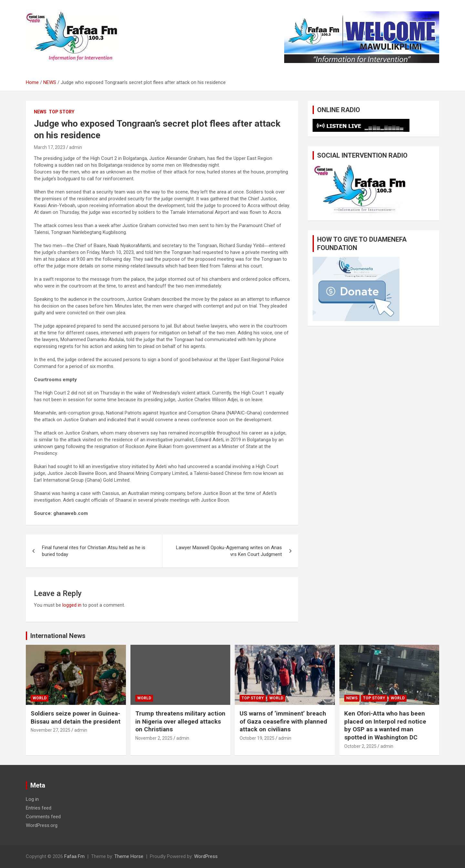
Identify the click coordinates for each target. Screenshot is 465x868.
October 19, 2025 (257, 738)
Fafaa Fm (74, 856)
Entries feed (39, 808)
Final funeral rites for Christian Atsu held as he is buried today (94, 551)
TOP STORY (62, 112)
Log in (32, 799)
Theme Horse (129, 856)
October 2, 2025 (360, 746)
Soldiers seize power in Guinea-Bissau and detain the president (76, 717)
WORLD (40, 698)
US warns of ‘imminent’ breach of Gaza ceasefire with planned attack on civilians (283, 721)
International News (58, 636)
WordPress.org (42, 825)
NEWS (40, 112)
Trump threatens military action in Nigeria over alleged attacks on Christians (180, 721)
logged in (72, 605)
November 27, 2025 (51, 730)
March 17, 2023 (50, 147)
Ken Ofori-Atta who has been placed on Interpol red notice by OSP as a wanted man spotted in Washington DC (385, 725)
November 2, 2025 (154, 738)
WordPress (206, 856)
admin (76, 147)
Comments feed (43, 817)
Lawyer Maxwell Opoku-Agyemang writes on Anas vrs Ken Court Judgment (229, 551)
